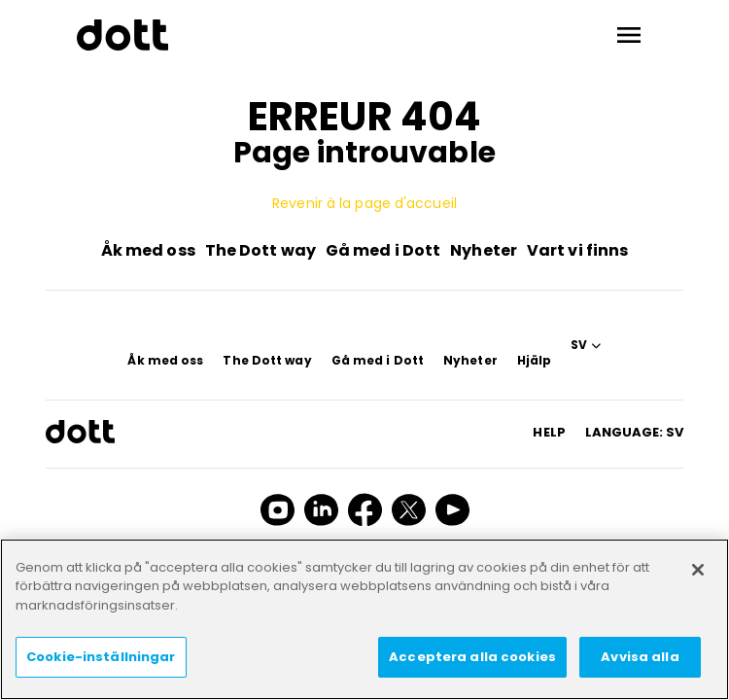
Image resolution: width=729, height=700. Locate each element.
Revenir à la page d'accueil (364, 203)
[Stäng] (698, 570)
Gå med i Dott (383, 250)
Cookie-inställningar (101, 657)
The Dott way (260, 250)
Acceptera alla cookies (472, 657)
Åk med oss (148, 250)
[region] (364, 619)
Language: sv (634, 432)
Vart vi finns (577, 250)
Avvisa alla (640, 657)
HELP (549, 432)
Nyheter (484, 250)
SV (579, 345)
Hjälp (535, 360)
